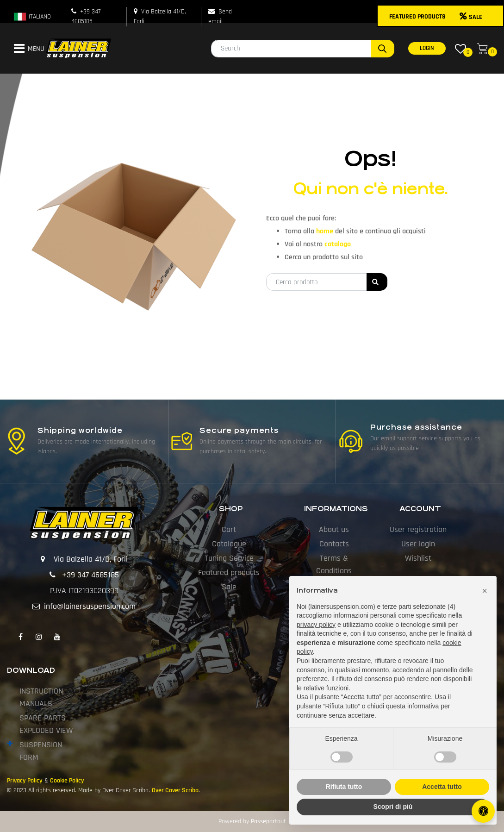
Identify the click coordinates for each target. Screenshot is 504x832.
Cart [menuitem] (229, 529)
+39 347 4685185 (90, 575)
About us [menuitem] (334, 529)
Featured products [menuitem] (229, 572)
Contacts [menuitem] (334, 544)
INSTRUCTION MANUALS (41, 697)
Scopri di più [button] (393, 807)
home (326, 231)
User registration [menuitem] (418, 529)
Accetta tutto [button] (442, 787)
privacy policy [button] (316, 625)
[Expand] (10, 744)
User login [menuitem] (418, 544)
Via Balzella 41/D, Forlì (91, 559)
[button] (383, 49)
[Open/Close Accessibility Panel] (483, 811)
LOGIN (427, 48)
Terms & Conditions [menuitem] (334, 564)
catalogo (338, 244)
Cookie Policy (67, 781)
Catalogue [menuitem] (229, 544)
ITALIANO (32, 17)
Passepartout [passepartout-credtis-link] (268, 821)
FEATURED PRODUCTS (417, 17)
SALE (471, 17)
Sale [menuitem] (229, 587)
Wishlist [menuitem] (418, 558)
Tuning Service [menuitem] (229, 558)
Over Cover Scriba (175, 790)
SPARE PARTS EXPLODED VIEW (46, 724)
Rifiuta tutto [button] (344, 787)
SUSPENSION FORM (41, 751)
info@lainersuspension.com (90, 606)
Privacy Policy (25, 781)
